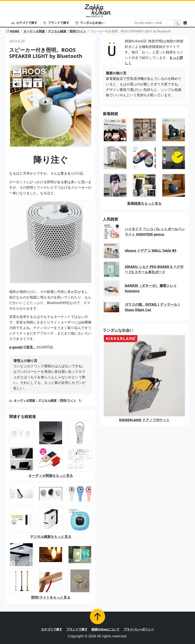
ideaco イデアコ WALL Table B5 (151, 250)
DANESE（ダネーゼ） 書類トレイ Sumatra (151, 288)
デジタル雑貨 (57, 31)
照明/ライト (78, 31)
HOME (13, 31)
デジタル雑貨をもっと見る (51, 537)
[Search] (153, 23)
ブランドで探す (56, 23)
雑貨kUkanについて (105, 629)
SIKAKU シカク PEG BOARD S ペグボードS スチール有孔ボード (154, 269)
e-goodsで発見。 (23, 347)
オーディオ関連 (34, 31)
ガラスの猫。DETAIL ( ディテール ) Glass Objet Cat (152, 307)
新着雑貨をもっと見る (144, 203)
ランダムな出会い (90, 23)
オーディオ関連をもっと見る (51, 476)
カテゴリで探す (24, 23)
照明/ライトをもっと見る (51, 597)
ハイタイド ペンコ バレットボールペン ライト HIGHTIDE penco (155, 232)
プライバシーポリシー (139, 629)
